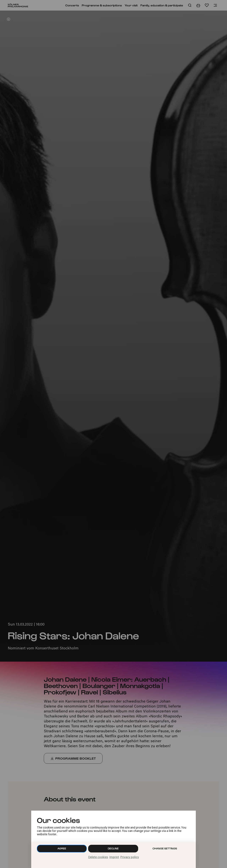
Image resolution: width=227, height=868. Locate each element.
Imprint (114, 857)
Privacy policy (130, 857)
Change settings (165, 848)
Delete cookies (98, 857)
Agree (62, 848)
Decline (113, 848)
